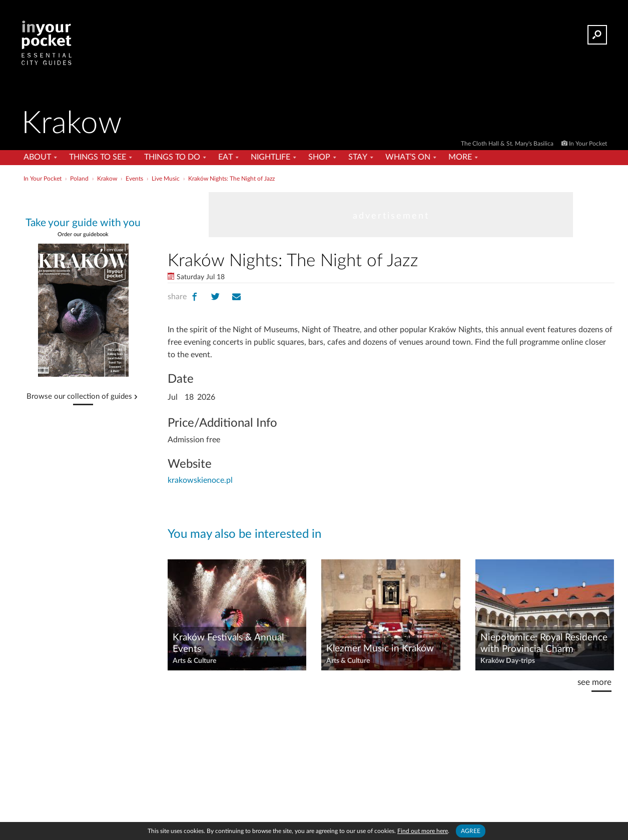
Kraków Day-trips (508, 661)
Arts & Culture (194, 661)
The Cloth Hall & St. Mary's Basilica (508, 144)
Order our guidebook (83, 234)
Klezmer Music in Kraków (380, 649)
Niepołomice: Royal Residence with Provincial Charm (544, 643)
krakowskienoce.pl (200, 480)
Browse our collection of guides (79, 397)
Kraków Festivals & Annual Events (228, 643)
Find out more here (423, 831)
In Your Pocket (588, 144)
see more (594, 682)
